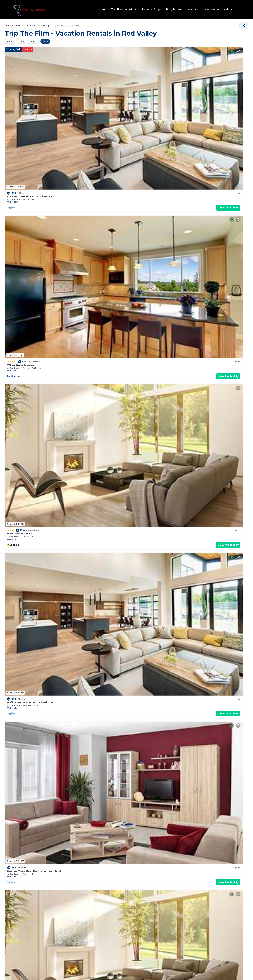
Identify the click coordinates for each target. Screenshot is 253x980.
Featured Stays (154, 9)
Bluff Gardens (15, 553)
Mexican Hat (142, 311)
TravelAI (137, 969)
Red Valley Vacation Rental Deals (132, 732)
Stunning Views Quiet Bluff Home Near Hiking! (34, 708)
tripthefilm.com (110, 969)
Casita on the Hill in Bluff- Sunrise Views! (30, 89)
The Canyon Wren (79, 647)
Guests (43, 41)
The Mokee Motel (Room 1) (146, 708)
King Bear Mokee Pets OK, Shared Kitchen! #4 (95, 460)
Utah (9, 95)
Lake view (36, 822)
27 (94, 782)
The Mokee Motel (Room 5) (207, 647)
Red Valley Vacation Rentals (132, 174)
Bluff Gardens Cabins (143, 89)
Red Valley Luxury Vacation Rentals (89, 328)
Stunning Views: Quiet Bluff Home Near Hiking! (34, 150)
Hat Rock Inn (138, 305)
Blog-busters (177, 9)
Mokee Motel (138, 244)
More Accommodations (222, 9)
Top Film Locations (127, 9)
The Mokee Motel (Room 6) (146, 150)
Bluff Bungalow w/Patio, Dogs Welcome (215, 89)
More (59, 41)
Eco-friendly (52, 822)
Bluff (16, 95)
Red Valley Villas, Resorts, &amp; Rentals (152, 328)
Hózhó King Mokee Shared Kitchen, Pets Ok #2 (157, 399)
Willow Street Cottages (82, 89)
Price (27, 41)
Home (105, 9)
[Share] (244, 26)
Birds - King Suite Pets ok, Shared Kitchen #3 (95, 399)
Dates (12, 41)
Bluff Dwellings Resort (82, 244)
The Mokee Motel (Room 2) (84, 150)
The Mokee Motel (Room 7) (207, 150)
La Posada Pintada (203, 305)
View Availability (49, 100)
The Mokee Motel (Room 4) (23, 647)
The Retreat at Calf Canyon (23, 244)
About (195, 9)
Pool (8, 822)
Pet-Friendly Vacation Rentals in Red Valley (122, 483)
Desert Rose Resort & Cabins (209, 244)
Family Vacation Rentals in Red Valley (128, 577)
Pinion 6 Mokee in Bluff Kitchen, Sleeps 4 (31, 460)
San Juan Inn (76, 708)
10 (94, 788)
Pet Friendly (20, 822)
